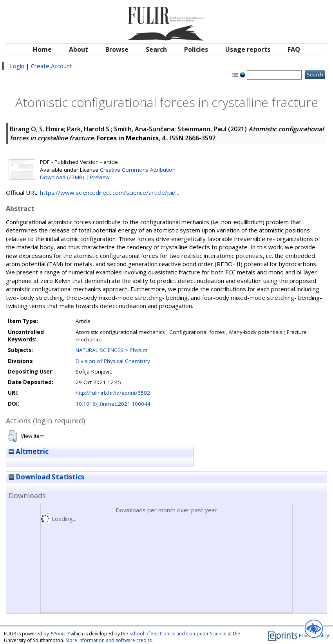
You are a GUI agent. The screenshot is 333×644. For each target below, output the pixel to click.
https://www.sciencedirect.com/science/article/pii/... (109, 192)
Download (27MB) (62, 177)
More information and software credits (109, 640)
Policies (196, 49)
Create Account (52, 66)
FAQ (294, 49)
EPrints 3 (60, 634)
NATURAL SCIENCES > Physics (112, 350)
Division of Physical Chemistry (113, 361)
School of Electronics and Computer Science (178, 634)
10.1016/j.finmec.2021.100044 (113, 404)
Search (156, 49)
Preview (100, 177)
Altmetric (29, 451)
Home (42, 49)
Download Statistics (46, 477)
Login (17, 66)
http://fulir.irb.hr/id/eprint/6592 (113, 393)
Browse (117, 49)
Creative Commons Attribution (138, 170)
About (79, 49)
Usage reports (248, 49)
